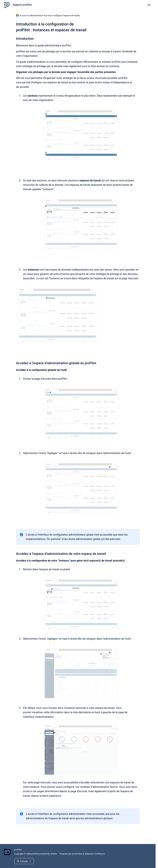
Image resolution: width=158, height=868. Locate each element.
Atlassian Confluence (95, 854)
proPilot (18, 850)
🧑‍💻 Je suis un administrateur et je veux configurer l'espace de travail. (48, 15)
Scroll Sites (77, 854)
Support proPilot (22, 5)
